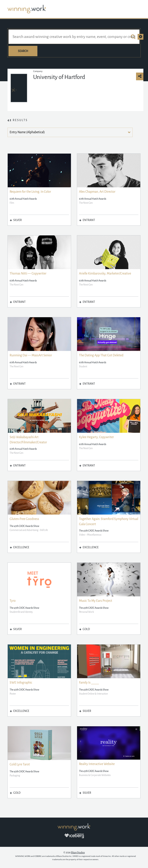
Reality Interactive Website (97, 764)
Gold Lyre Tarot (20, 764)
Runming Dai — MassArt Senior (31, 355)
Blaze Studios (78, 853)
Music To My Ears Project (96, 601)
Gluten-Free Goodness (24, 519)
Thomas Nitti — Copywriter (28, 274)
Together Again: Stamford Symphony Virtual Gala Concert (109, 522)
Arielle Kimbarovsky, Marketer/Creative (105, 274)
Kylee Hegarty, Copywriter (96, 437)
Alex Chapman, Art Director (97, 192)
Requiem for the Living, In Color (30, 192)
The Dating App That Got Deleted (101, 355)
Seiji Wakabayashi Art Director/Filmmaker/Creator (28, 440)
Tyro (13, 601)
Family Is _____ (89, 683)
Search (23, 51)
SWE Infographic (21, 683)
